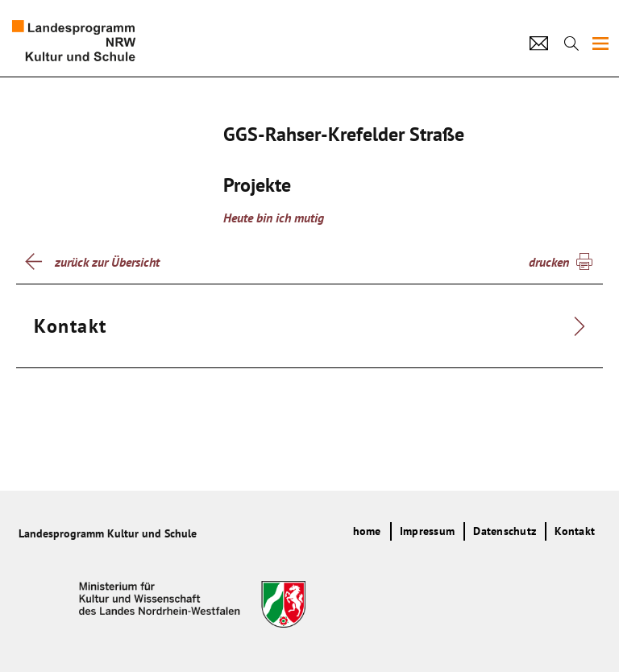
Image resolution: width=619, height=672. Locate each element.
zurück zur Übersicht (107, 262)
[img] (600, 44)
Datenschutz (505, 531)
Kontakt (575, 531)
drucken (549, 262)
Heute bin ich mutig (274, 218)
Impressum (427, 531)
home (367, 531)
